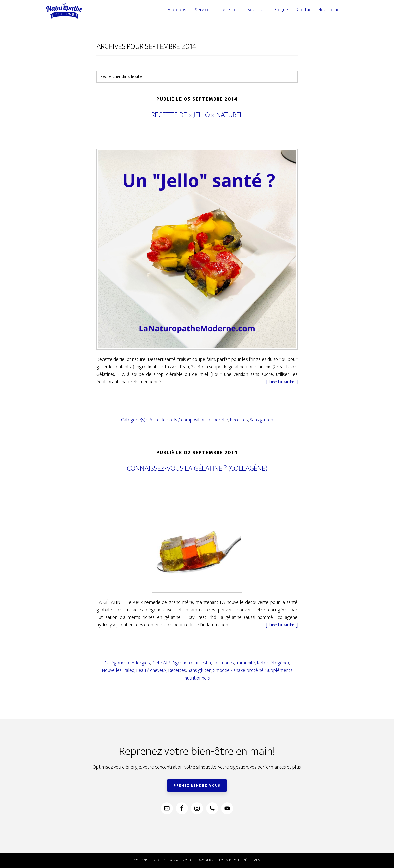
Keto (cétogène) (273, 663)
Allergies (141, 663)
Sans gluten (261, 420)
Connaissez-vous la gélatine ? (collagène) (197, 468)
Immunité (245, 663)
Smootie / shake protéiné (238, 670)
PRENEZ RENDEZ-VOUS (197, 785)
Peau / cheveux (151, 670)
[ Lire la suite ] (282, 382)
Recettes (239, 420)
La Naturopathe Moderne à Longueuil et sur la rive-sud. (71, 10)
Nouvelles (112, 670)
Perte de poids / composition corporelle (188, 420)
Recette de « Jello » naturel (197, 115)
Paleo (129, 670)
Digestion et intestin (191, 663)
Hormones (223, 663)
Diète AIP (161, 663)
